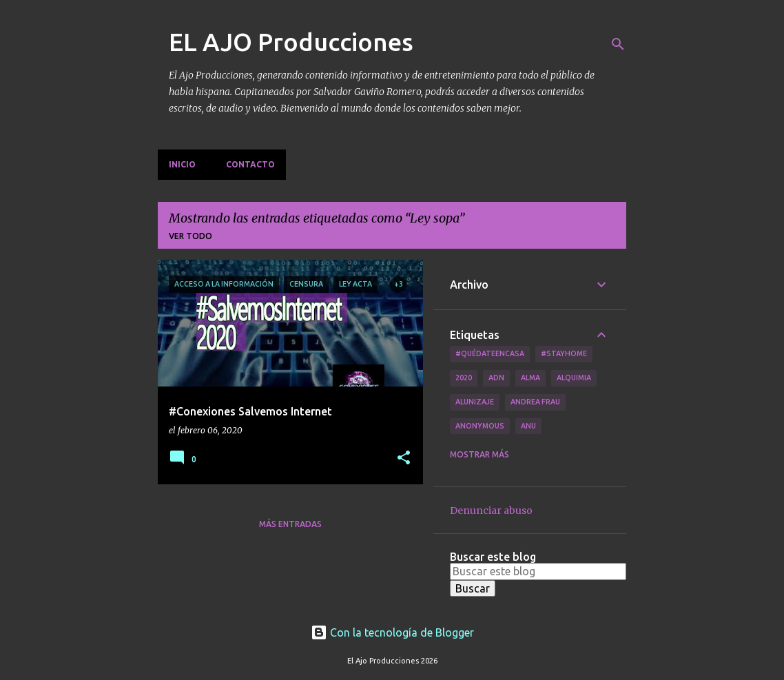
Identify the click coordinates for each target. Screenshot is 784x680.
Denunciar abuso (491, 511)
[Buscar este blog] (538, 571)
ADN (496, 378)
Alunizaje (475, 402)
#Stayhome (564, 353)
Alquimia (574, 378)
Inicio (182, 164)
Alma (530, 378)
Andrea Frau (535, 402)
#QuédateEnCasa (490, 353)
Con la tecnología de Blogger (392, 632)
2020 (464, 378)
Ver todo (190, 236)
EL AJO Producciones (291, 42)
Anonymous (480, 426)
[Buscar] (618, 44)
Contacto (250, 164)
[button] (404, 459)
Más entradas (290, 524)
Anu (528, 426)
